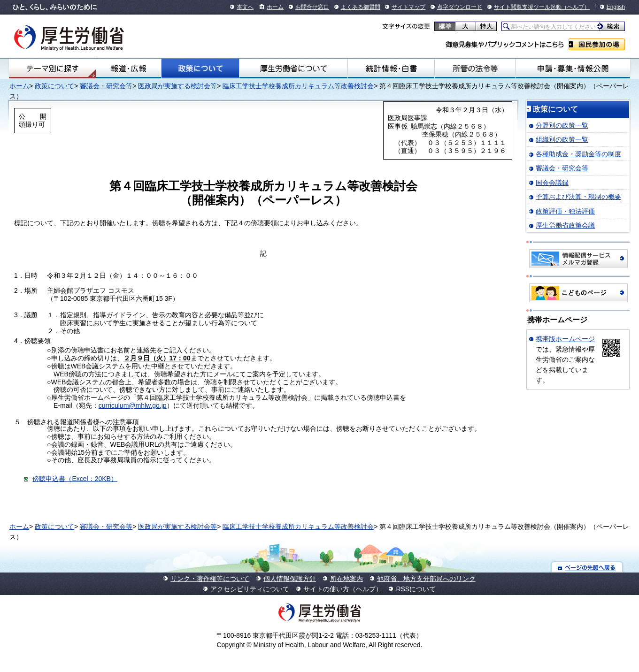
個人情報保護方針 (290, 579)
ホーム (275, 7)
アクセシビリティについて (250, 589)
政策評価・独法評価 (565, 211)
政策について (200, 69)
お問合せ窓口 (312, 7)
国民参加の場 (597, 44)
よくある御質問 (361, 7)
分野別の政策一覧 (562, 125)
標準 (445, 26)
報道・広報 (129, 69)
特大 (486, 26)
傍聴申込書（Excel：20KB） (75, 479)
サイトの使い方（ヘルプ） (343, 589)
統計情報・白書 (391, 69)
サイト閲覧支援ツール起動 (528, 7)
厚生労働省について (294, 69)
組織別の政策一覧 (562, 139)
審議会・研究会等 (106, 86)
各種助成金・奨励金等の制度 (578, 154)
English (616, 7)
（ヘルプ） (576, 7)
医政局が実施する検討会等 (177, 86)
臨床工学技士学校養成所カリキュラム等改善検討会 (298, 86)
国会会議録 (552, 183)
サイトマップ (408, 7)
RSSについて (416, 589)
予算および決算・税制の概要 (578, 197)
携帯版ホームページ (565, 339)
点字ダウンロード (460, 7)
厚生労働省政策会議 (565, 225)
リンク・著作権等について (210, 579)
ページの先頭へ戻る (587, 567)
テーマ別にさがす (53, 69)
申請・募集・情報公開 (573, 69)
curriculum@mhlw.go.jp (133, 405)
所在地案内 (346, 579)
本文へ (245, 7)
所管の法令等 (475, 69)
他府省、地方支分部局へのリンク (426, 579)
